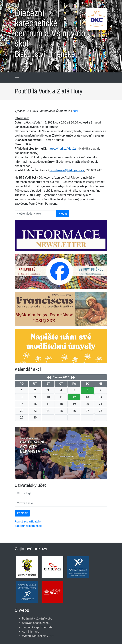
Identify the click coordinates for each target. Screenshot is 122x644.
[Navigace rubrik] (17, 78)
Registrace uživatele (28, 521)
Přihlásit (22, 513)
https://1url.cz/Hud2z (62, 149)
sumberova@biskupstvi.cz (67, 170)
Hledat (63, 214)
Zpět (75, 111)
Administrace (30, 632)
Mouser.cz (39, 636)
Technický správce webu (38, 627)
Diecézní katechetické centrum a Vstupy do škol (61, 32)
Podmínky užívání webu (37, 619)
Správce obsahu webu (36, 623)
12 (74, 397)
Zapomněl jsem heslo (29, 526)
